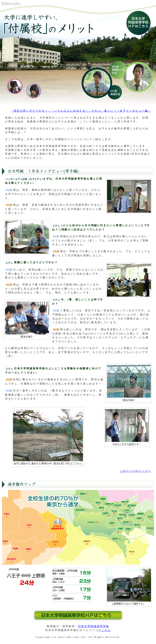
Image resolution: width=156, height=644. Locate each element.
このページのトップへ (135, 471)
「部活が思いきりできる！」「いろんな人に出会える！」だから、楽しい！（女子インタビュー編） (81, 111)
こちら (106, 630)
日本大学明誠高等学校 (94, 626)
